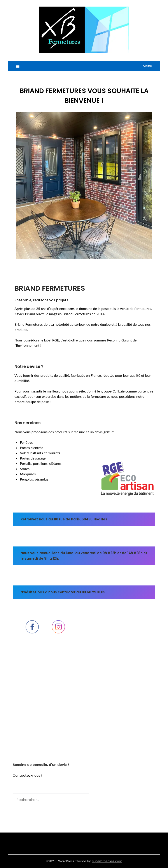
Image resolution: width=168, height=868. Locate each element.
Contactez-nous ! (27, 775)
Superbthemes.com (107, 861)
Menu (147, 66)
